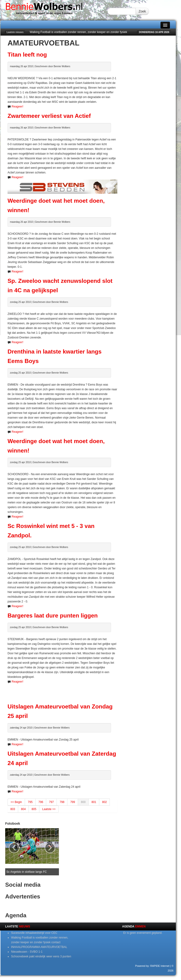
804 (23, 809)
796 (41, 802)
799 (73, 802)
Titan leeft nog (27, 55)
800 (83, 802)
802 (104, 802)
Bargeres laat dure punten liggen (53, 616)
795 (30, 802)
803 (13, 809)
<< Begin (16, 802)
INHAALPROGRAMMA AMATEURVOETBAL (39, 947)
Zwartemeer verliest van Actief (49, 116)
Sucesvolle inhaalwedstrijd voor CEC (34, 933)
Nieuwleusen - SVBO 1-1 (27, 952)
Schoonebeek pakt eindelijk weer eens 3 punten (41, 956)
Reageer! (17, 107)
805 (34, 809)
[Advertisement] (63, 691)
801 (94, 802)
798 (62, 802)
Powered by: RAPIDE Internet (152, 966)
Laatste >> (49, 809)
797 (51, 802)
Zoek (142, 11)
